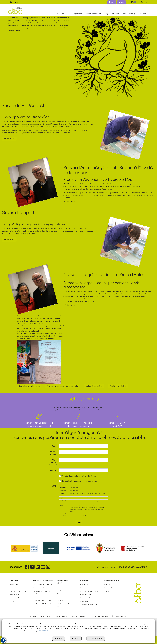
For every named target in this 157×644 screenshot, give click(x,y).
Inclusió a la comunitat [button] (41, 597)
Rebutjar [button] (76, 639)
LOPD (54, 486)
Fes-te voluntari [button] (85, 595)
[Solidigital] (52, 548)
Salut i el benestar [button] (39, 588)
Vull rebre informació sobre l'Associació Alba (78, 476)
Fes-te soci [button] (84, 601)
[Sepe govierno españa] (25, 548)
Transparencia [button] (14, 585)
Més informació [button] (44, 631)
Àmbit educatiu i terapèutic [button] (42, 585)
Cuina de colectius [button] (63, 603)
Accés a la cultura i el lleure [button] (42, 603)
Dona (121, 2)
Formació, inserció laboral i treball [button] (42, 592)
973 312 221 (142, 567)
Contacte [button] (107, 591)
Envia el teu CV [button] (109, 585)
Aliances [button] (12, 601)
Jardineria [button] (60, 600)
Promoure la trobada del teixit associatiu (62, 386)
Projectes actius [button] (86, 588)
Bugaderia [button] (60, 597)
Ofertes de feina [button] (109, 588)
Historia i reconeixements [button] (18, 591)
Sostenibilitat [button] (14, 588)
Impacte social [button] (14, 595)
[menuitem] (14, 2)
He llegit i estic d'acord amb (79, 481)
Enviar (78, 522)
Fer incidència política (94, 386)
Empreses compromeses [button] (89, 591)
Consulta (53, 470)
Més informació (9, 139)
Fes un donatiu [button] (85, 585)
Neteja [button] (59, 593)
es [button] (17, 2)
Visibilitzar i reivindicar (118, 386)
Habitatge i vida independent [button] (43, 600)
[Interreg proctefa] (79, 548)
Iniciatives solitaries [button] (87, 598)
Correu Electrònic (52, 453)
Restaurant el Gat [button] (62, 587)
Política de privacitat (91, 481)
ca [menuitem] (11, 2)
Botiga (112, 2)
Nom (54, 446)
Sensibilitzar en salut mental (29, 386)
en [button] (14, 2)
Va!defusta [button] (60, 607)
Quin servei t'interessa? (52, 462)
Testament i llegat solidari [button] (89, 605)
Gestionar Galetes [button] (96, 639)
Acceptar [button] (58, 639)
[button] (134, 2)
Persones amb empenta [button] (18, 598)
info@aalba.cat (126, 567)
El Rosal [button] (59, 590)
